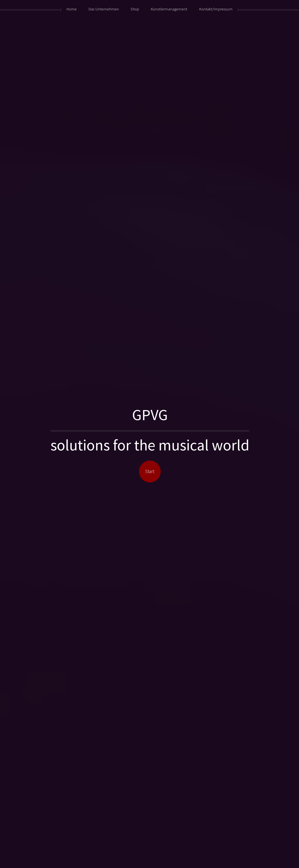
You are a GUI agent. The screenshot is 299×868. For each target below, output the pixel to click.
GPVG (150, 415)
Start (150, 471)
